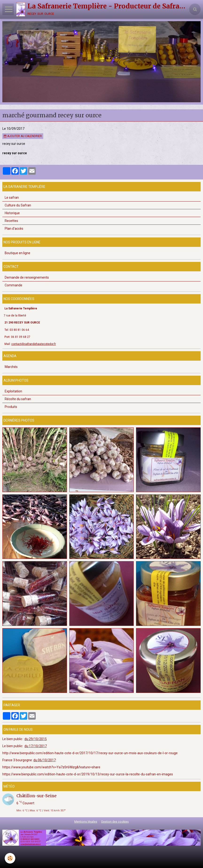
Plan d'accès (14, 229)
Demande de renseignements (27, 277)
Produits (11, 407)
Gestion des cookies (115, 822)
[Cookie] (10, 858)
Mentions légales (86, 822)
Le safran (12, 197)
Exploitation (13, 391)
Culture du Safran (18, 205)
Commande (14, 285)
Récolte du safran (18, 399)
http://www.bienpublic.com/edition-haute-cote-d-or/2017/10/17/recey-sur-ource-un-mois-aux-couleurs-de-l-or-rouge (90, 753)
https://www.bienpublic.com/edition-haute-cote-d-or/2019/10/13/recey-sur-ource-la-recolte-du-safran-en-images (88, 774)
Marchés (11, 367)
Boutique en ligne (18, 253)
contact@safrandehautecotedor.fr (34, 344)
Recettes (11, 221)
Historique (12, 213)
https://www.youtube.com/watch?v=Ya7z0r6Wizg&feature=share (51, 767)
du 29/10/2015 (36, 739)
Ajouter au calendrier (23, 136)
